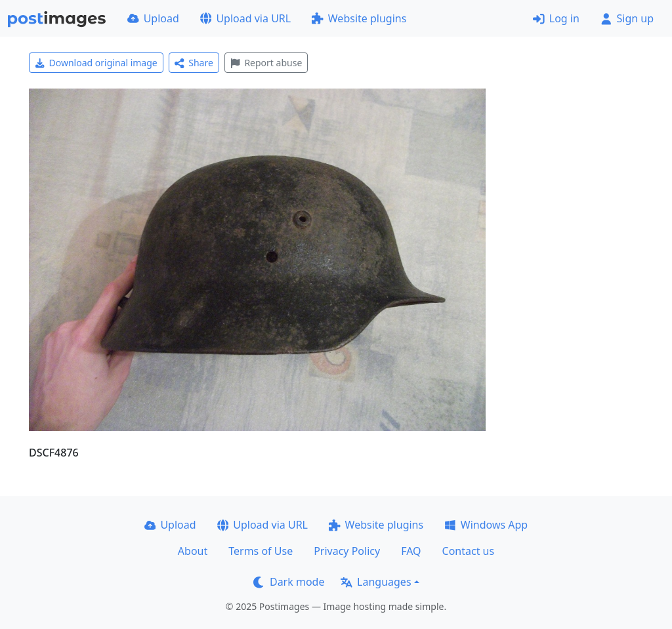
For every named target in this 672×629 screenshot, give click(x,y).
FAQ (411, 551)
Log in (556, 18)
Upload (153, 18)
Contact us (469, 551)
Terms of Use (261, 551)
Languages (376, 582)
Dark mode (289, 582)
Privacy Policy (347, 551)
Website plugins (359, 18)
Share (194, 63)
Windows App (486, 525)
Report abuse (266, 63)
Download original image (96, 63)
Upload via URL (245, 18)
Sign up (627, 18)
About (193, 551)
